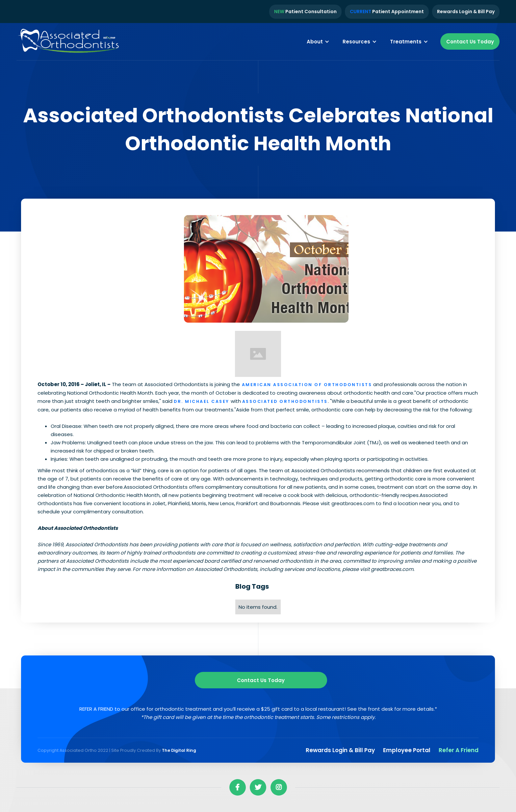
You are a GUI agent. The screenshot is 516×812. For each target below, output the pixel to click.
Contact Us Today (470, 42)
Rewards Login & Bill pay (340, 750)
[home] (69, 42)
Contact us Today (261, 680)
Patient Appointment (387, 12)
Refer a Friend (459, 750)
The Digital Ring (179, 750)
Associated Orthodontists (285, 401)
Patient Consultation (305, 12)
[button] (318, 41)
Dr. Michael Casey (202, 401)
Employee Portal (407, 750)
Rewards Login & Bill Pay (466, 12)
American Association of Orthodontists (306, 385)
